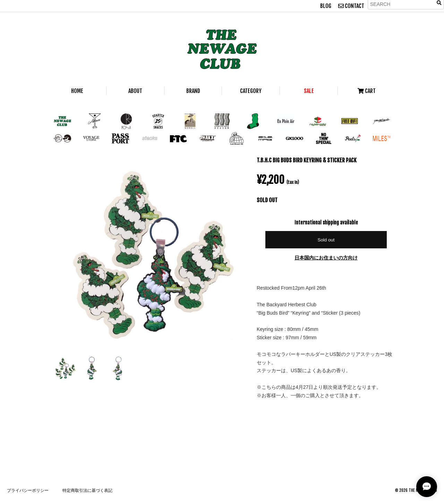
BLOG (326, 6)
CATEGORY (251, 91)
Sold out (326, 240)
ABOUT (135, 91)
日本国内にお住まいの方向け (326, 258)
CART (367, 91)
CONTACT (351, 6)
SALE (309, 91)
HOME (77, 91)
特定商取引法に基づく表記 (87, 490)
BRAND (193, 91)
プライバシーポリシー (28, 490)
